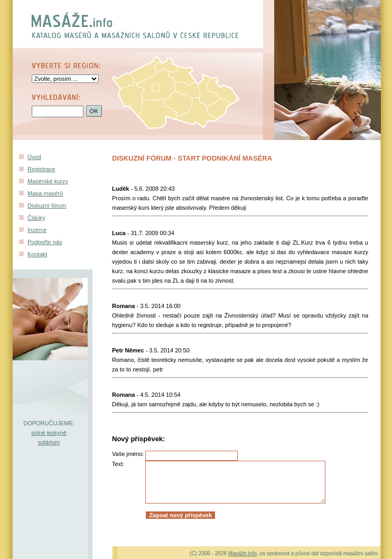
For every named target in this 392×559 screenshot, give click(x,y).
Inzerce (37, 230)
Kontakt (37, 254)
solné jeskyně (49, 433)
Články (36, 218)
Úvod (34, 157)
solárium (49, 442)
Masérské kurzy (48, 181)
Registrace (41, 169)
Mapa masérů (45, 193)
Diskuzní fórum (47, 206)
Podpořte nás (45, 242)
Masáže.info (242, 553)
